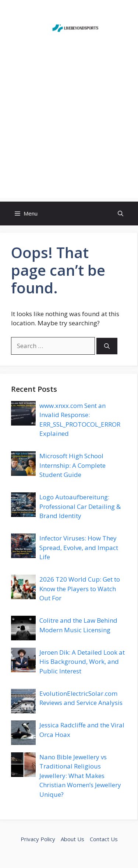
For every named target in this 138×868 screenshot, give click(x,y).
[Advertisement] (69, 129)
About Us (72, 839)
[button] (121, 214)
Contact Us (104, 839)
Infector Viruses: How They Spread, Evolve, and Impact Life (79, 547)
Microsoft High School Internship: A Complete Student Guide (72, 465)
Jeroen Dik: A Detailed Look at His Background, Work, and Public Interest (82, 662)
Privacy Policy (38, 839)
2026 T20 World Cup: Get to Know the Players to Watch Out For (80, 589)
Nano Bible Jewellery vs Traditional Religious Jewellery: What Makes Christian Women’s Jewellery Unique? (80, 776)
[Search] (107, 346)
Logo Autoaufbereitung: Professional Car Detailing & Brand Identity (80, 506)
